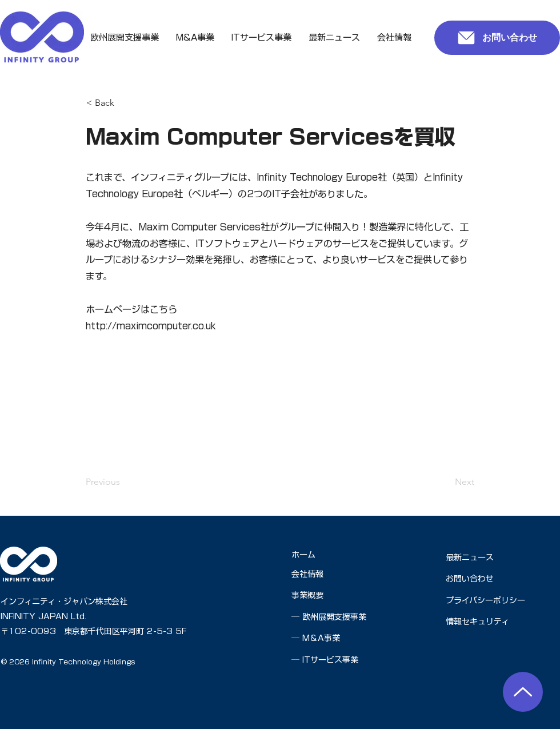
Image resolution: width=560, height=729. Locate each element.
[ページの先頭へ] (523, 692)
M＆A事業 (321, 638)
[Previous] (123, 482)
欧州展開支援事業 (334, 617)
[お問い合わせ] (497, 38)
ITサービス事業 (330, 660)
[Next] (446, 482)
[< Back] (124, 103)
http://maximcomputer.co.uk (151, 326)
